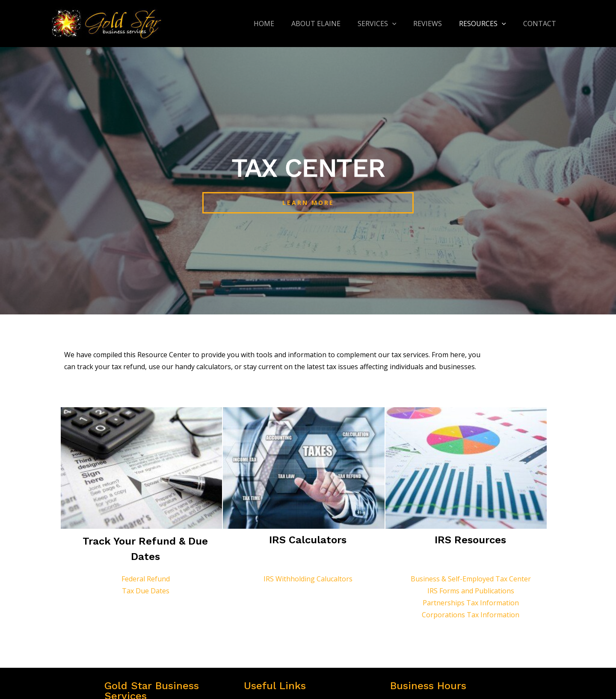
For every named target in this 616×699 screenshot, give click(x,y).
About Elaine (331, 24)
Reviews (436, 24)
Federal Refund (146, 579)
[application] (404, 24)
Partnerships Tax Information (471, 603)
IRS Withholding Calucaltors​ (308, 579)
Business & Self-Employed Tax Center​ (471, 579)
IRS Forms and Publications (471, 591)
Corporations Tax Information (471, 615)
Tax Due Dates (146, 591)
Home (283, 24)
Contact (541, 24)
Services (389, 24)
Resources (488, 24)
